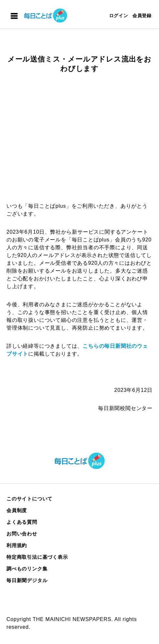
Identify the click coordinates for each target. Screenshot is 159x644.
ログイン (119, 16)
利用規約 (17, 545)
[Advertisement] (79, 143)
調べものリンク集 (27, 569)
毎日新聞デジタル (27, 580)
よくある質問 (22, 522)
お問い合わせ (22, 534)
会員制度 (17, 510)
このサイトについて (29, 499)
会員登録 (142, 16)
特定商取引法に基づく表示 (37, 557)
